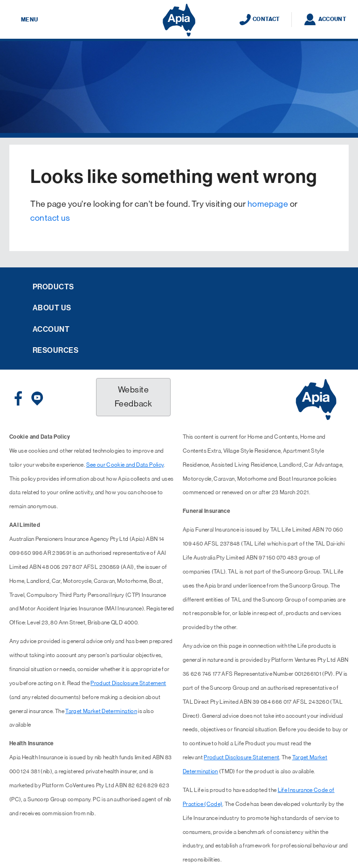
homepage (268, 204)
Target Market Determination (101, 711)
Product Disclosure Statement (128, 683)
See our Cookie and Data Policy (125, 465)
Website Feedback (133, 397)
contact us (50, 218)
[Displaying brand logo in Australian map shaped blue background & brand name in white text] (179, 20)
